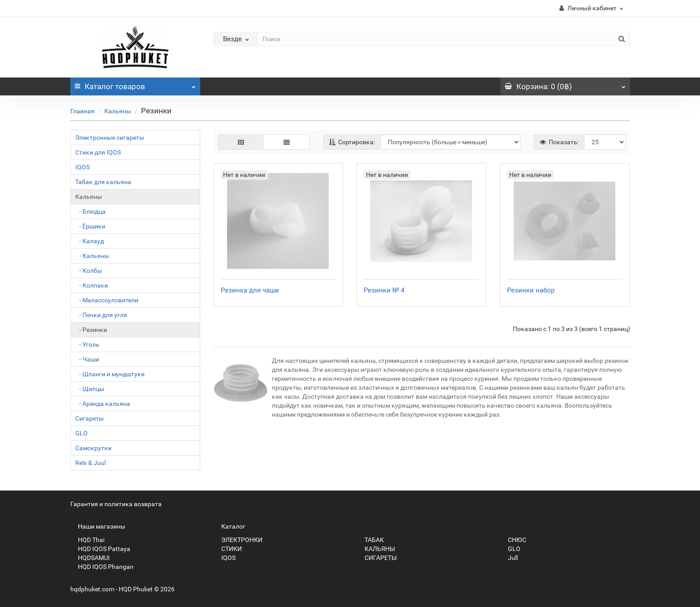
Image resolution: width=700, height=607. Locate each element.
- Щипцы (90, 389)
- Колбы (89, 271)
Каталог (135, 84)
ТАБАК (370, 540)
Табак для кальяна (103, 182)
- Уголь (87, 344)
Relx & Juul (90, 463)
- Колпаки (92, 285)
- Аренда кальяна (103, 404)
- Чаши (87, 359)
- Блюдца (90, 211)
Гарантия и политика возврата (116, 504)
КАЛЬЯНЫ (376, 549)
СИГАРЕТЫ (377, 558)
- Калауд (90, 241)
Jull (509, 558)
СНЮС (513, 540)
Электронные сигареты (110, 138)
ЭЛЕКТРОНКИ (238, 540)
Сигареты (90, 418)
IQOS (82, 167)
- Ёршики (90, 226)
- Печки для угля (101, 315)
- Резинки (91, 330)
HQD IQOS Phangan (102, 567)
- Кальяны (92, 256)
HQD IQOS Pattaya (100, 549)
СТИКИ (228, 549)
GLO (82, 433)
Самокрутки (93, 448)
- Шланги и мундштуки (110, 374)
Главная (82, 111)
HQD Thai (87, 540)
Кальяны (118, 111)
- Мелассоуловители (107, 300)
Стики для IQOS (98, 152)
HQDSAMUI (90, 558)
